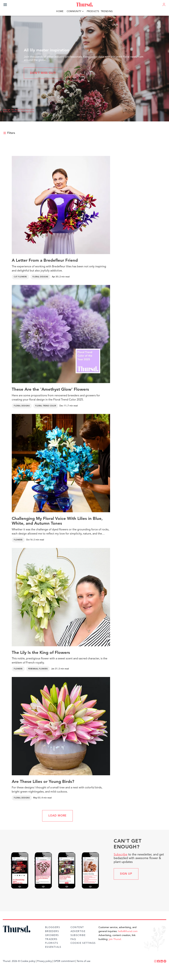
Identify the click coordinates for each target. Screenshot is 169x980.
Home (60, 11)
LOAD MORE (57, 816)
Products (93, 11)
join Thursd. (115, 939)
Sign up (126, 874)
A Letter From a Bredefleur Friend (45, 261)
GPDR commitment (64, 961)
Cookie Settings (83, 943)
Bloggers (53, 927)
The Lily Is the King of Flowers (41, 653)
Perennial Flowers (38, 669)
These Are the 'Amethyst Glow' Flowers (50, 390)
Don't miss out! (43, 73)
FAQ (73, 939)
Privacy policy (44, 961)
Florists (52, 943)
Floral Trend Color (46, 406)
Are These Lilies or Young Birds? (43, 782)
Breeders (52, 931)
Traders (51, 939)
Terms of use (84, 961)
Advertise (78, 931)
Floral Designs (40, 277)
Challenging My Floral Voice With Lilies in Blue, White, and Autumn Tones (57, 521)
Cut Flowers (20, 277)
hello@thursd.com (128, 931)
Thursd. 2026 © (11, 961)
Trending (107, 11)
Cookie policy (28, 961)
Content (77, 927)
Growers (52, 935)
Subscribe (121, 855)
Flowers (18, 540)
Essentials (53, 947)
